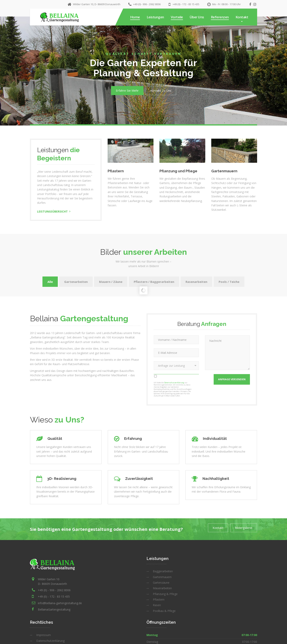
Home (135, 17)
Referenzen (220, 17)
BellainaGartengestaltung (54, 609)
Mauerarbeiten (162, 588)
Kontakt (242, 17)
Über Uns (197, 17)
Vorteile (177, 17)
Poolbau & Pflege (164, 611)
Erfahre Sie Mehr (127, 90)
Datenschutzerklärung (174, 383)
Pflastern (159, 599)
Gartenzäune (161, 583)
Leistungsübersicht (52, 211)
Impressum (44, 635)
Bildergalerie (244, 528)
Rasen (157, 605)
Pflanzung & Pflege (165, 594)
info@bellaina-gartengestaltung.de (60, 603)
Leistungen (155, 17)
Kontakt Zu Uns (161, 90)
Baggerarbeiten (163, 571)
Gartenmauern (162, 577)
